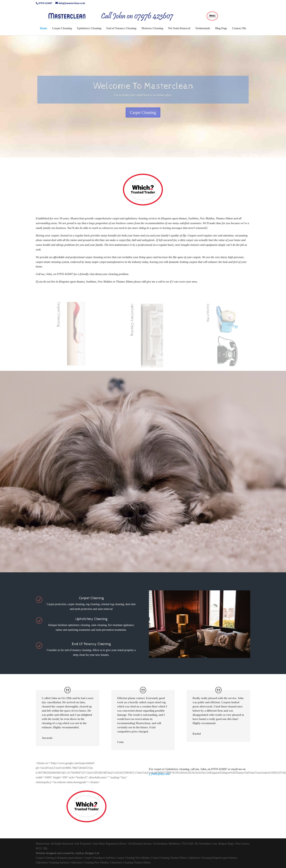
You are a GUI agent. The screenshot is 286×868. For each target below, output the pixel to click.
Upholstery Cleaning (89, 28)
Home (43, 28)
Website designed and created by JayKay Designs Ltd (67, 853)
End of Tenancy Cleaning (121, 28)
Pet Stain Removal (179, 28)
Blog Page (221, 28)
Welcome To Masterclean (143, 88)
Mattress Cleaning (152, 28)
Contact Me (239, 28)
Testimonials (203, 28)
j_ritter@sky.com (159, 774)
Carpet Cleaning (62, 28)
